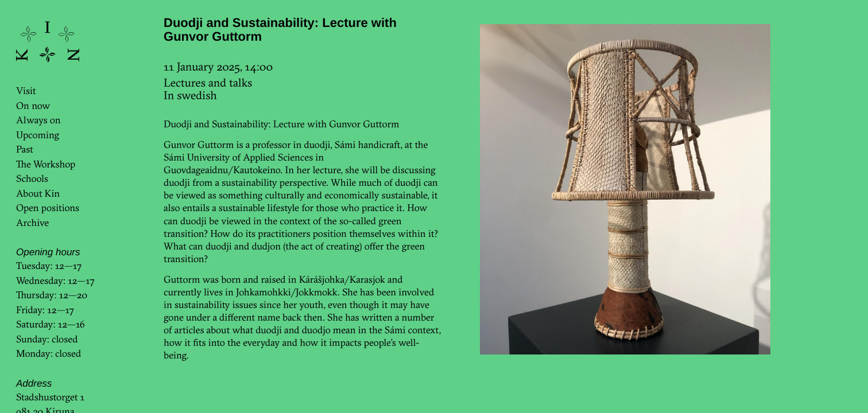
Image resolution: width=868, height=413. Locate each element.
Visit (26, 91)
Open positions (48, 208)
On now (33, 106)
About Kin (38, 194)
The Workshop (46, 164)
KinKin (48, 42)
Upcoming (38, 135)
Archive (32, 223)
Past (25, 149)
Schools (32, 179)
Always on (38, 120)
